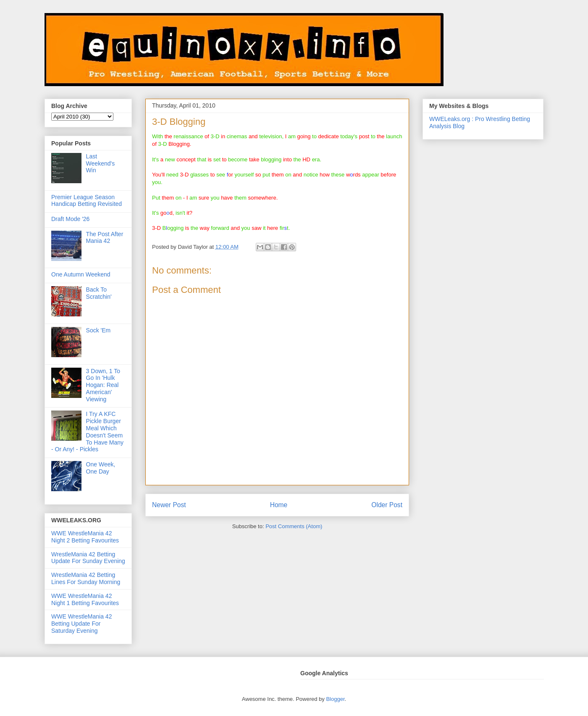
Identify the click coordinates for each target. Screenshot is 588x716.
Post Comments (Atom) (294, 526)
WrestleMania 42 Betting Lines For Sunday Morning (86, 578)
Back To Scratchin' (99, 293)
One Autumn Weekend (81, 274)
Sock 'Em (98, 330)
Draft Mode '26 (70, 219)
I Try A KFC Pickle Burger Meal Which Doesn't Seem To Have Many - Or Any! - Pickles (87, 432)
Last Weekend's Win (101, 163)
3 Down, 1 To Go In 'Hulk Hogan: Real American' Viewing (103, 385)
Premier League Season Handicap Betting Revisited (87, 201)
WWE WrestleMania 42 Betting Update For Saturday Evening (81, 624)
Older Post (387, 505)
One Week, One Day (101, 468)
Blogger (335, 699)
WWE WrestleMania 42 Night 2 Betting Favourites (85, 537)
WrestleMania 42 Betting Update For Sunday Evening (88, 558)
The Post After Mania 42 (105, 238)
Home (279, 505)
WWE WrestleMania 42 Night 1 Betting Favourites (85, 599)
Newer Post (169, 505)
